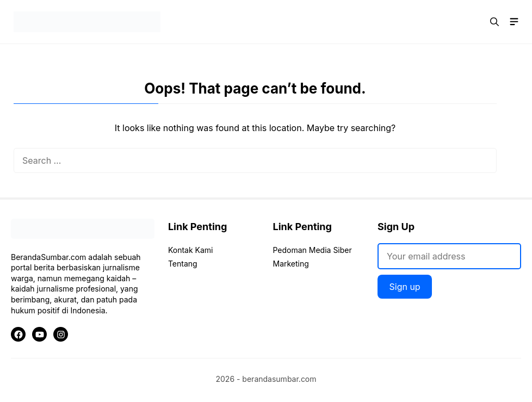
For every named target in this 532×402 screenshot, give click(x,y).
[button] (494, 22)
